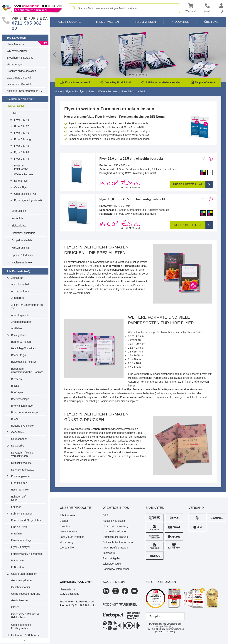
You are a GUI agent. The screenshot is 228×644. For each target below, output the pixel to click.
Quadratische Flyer (25, 194)
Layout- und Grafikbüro (20, 84)
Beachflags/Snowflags (24, 348)
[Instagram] (116, 591)
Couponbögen (19, 439)
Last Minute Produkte (72, 537)
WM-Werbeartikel (17, 51)
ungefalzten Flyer (74, 277)
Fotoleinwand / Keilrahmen (27, 554)
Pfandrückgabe (112, 558)
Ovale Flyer (21, 187)
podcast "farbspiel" (120, 605)
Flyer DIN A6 (22, 133)
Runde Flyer (21, 181)
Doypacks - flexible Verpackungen (22, 454)
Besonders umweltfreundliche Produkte (27, 370)
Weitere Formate (24, 174)
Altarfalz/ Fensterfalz (23, 233)
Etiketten (16, 507)
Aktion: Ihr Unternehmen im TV (25, 91)
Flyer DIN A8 (22, 120)
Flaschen (17, 534)
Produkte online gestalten (21, 71)
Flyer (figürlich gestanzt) (28, 200)
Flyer (15, 113)
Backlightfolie (19, 335)
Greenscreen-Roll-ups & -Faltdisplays (26, 616)
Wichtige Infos (116, 508)
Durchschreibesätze (23, 470)
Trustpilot (155, 616)
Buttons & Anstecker (23, 426)
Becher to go (19, 355)
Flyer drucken (124, 289)
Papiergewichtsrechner (116, 569)
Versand (196, 508)
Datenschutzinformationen (118, 542)
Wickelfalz (17, 218)
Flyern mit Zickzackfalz (165, 378)
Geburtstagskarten (22, 580)
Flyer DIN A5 (22, 146)
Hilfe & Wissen (145, 22)
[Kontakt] (207, 8)
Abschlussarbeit (20, 284)
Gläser (15, 607)
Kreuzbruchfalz (20, 248)
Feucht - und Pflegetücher (26, 520)
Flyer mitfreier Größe (21, 167)
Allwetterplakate (20, 315)
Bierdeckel (17, 379)
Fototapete (17, 560)
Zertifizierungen (161, 582)
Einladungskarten (21, 476)
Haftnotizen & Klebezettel (26, 635)
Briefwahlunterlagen (23, 406)
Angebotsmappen (21, 322)
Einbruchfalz (19, 211)
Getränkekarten (20, 600)
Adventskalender (21, 291)
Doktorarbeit (18, 446)
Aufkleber (17, 328)
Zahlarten (155, 508)
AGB (106, 515)
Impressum (109, 553)
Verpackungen (15, 64)
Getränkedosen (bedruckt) (26, 594)
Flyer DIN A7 (22, 126)
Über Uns (211, 22)
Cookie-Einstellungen (115, 531)
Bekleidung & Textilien (24, 362)
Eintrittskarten (19, 483)
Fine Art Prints (19, 527)
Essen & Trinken (21, 490)
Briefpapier (18, 392)
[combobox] (124, 8)
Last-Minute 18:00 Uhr (20, 78)
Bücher (15, 419)
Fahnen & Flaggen (22, 514)
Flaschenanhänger (22, 540)
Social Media (114, 582)
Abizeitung (17, 278)
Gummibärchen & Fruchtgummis (21, 626)
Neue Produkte (15, 44)
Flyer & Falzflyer (16, 106)
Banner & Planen (21, 342)
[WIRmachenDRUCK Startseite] (32, 8)
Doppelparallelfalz (22, 240)
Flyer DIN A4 (22, 152)
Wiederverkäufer (112, 564)
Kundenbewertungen (170, 629)
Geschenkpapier (21, 587)
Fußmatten (18, 567)
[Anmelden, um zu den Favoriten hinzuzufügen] (204, 159)
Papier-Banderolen (22, 263)
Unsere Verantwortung (116, 526)
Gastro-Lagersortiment (24, 574)
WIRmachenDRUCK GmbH (76, 582)
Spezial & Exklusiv (22, 255)
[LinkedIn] (106, 591)
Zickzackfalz (19, 226)
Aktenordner (18, 298)
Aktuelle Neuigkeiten (115, 521)
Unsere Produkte (76, 508)
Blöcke (15, 386)
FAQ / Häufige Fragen (115, 548)
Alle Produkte (69, 22)
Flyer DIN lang (22, 139)
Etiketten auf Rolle (18, 498)
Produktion (180, 22)
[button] (191, 8)
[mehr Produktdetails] (211, 159)
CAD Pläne (18, 432)
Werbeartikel (67, 548)
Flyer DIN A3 (22, 159)
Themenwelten (107, 22)
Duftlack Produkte (22, 463)
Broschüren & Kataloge (20, 58)
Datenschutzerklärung (115, 537)
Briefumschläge (20, 399)
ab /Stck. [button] (120, 184)
